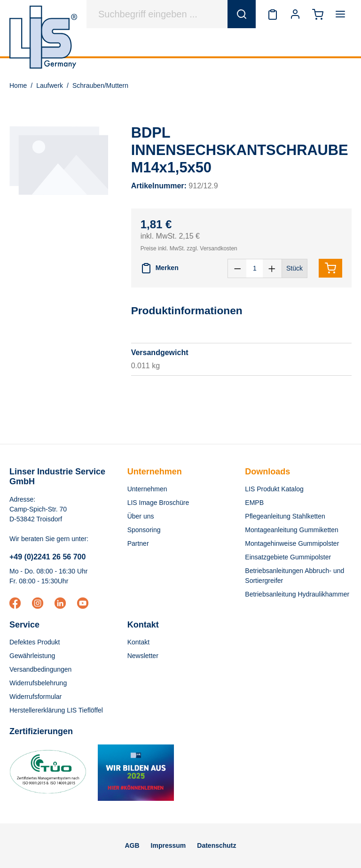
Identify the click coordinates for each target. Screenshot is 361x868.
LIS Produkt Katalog (274, 489)
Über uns (141, 516)
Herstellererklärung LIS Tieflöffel (56, 710)
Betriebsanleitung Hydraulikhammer (297, 594)
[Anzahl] (255, 268)
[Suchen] (242, 14)
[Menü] (340, 14)
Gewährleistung (32, 656)
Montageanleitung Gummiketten (291, 530)
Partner (138, 543)
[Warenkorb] (318, 14)
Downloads (267, 472)
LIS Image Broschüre (158, 503)
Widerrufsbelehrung (38, 683)
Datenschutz (216, 845)
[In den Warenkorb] (330, 268)
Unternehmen (155, 472)
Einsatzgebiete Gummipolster (288, 557)
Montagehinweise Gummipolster (292, 543)
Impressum (169, 845)
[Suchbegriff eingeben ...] (157, 14)
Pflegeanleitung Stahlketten (285, 516)
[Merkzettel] (273, 14)
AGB (132, 845)
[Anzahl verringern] (237, 268)
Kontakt (138, 642)
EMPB (254, 503)
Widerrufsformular (35, 697)
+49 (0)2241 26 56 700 (47, 557)
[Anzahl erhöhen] (272, 268)
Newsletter (143, 656)
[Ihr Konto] (295, 14)
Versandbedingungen (40, 669)
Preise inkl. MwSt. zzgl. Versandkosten (189, 248)
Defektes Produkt (35, 642)
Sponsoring (144, 530)
